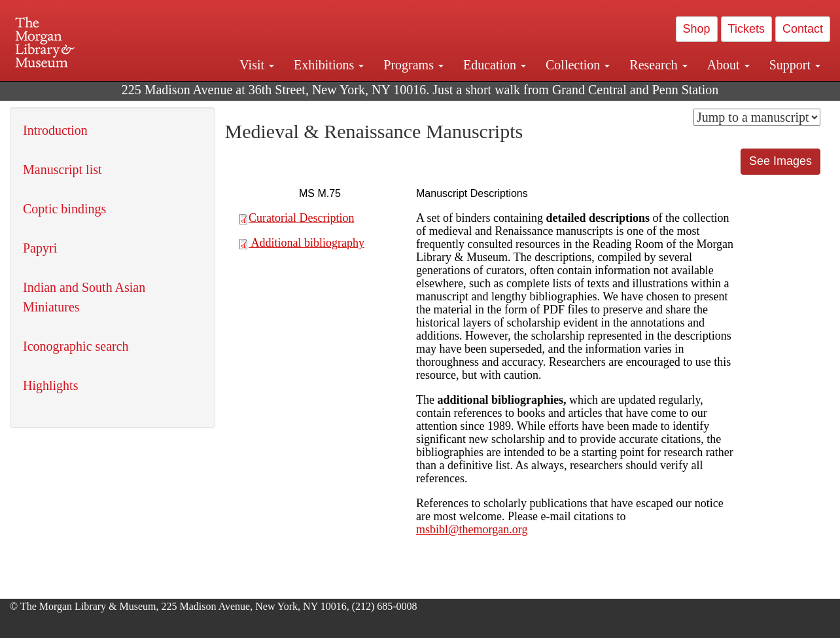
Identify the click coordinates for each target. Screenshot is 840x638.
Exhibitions (329, 65)
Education (495, 65)
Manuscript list (62, 169)
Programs (413, 65)
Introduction (55, 130)
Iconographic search (76, 346)
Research (658, 65)
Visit (257, 65)
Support (795, 65)
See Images (780, 161)
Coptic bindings (64, 209)
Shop (697, 29)
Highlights (50, 385)
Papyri (40, 248)
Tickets (746, 29)
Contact (803, 29)
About (728, 65)
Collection (578, 65)
